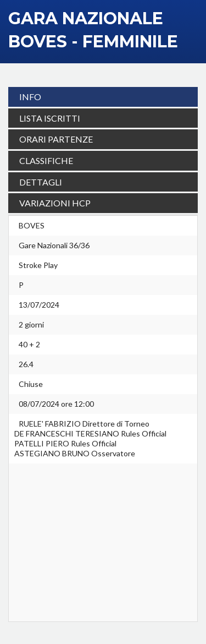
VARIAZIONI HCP (55, 203)
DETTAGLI (41, 182)
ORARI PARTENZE (56, 139)
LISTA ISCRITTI (50, 118)
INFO (30, 97)
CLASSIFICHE (46, 160)
